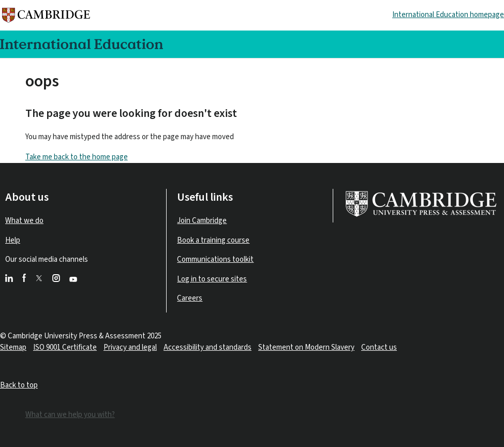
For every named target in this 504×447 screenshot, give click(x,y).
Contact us (379, 347)
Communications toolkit (215, 259)
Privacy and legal (130, 347)
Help (13, 240)
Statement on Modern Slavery (306, 347)
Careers (190, 298)
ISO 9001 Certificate (65, 347)
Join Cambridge (202, 221)
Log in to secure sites (212, 279)
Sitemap (13, 347)
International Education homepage (448, 15)
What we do (24, 221)
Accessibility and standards (207, 347)
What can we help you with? (70, 415)
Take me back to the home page (77, 157)
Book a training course (213, 240)
